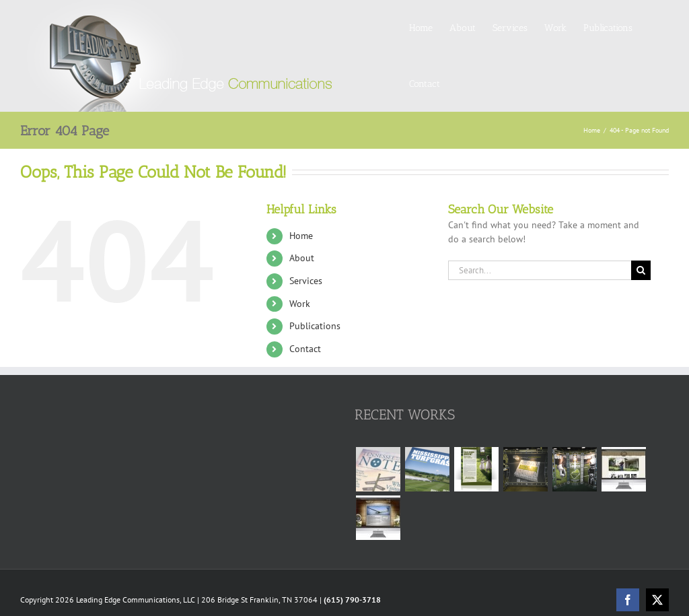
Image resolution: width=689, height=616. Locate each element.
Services (306, 281)
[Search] (641, 270)
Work (300, 304)
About (302, 258)
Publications (315, 326)
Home (301, 236)
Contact (305, 349)
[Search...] (540, 270)
